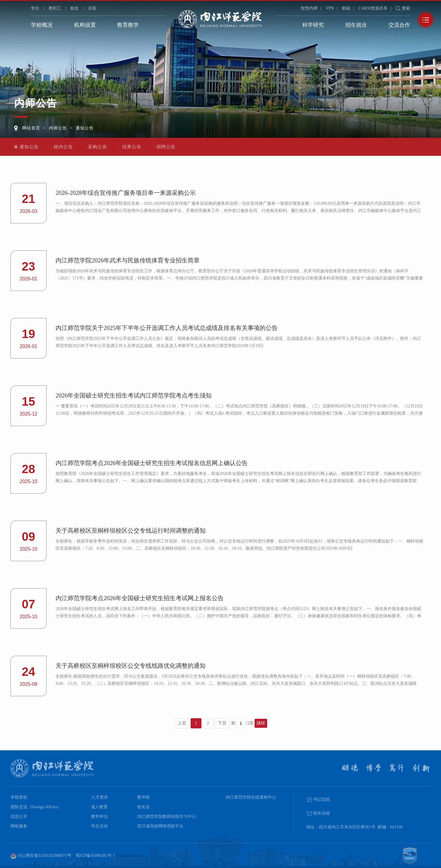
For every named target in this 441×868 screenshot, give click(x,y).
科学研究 (313, 25)
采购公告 (98, 147)
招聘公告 (166, 147)
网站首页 (32, 127)
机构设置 (85, 25)
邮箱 (346, 8)
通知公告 (91, 127)
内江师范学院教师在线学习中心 (167, 817)
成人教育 (99, 807)
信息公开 (19, 817)
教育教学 (128, 25)
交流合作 (399, 25)
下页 (222, 723)
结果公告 (132, 147)
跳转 (261, 723)
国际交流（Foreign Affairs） (36, 807)
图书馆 (143, 797)
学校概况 (42, 25)
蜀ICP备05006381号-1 (95, 856)
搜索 (406, 8)
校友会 (143, 807)
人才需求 (99, 797)
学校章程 (19, 797)
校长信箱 (318, 813)
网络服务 (19, 826)
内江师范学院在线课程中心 (251, 797)
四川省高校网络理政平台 (160, 826)
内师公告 (62, 127)
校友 (74, 8)
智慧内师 (309, 8)
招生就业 (356, 25)
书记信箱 (318, 799)
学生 (35, 8)
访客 (92, 8)
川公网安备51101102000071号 (41, 856)
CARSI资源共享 (373, 8)
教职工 (55, 8)
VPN (330, 8)
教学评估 (99, 817)
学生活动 (99, 826)
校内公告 (63, 147)
